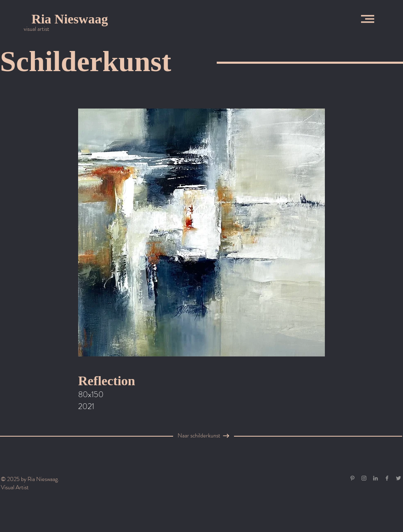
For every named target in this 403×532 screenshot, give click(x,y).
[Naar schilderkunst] (199, 436)
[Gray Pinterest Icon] (352, 478)
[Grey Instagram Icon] (364, 478)
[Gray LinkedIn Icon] (375, 478)
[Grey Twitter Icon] (398, 478)
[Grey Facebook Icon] (387, 478)
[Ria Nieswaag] (70, 19)
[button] (368, 19)
